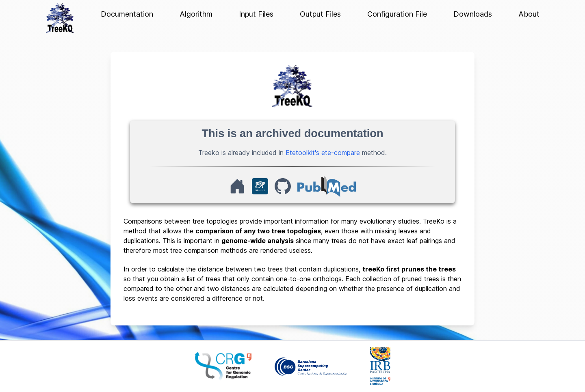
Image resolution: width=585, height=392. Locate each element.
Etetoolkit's (302, 153)
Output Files (320, 14)
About (529, 14)
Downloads (473, 14)
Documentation (127, 14)
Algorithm (196, 14)
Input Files (256, 14)
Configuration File (397, 14)
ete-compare (341, 153)
